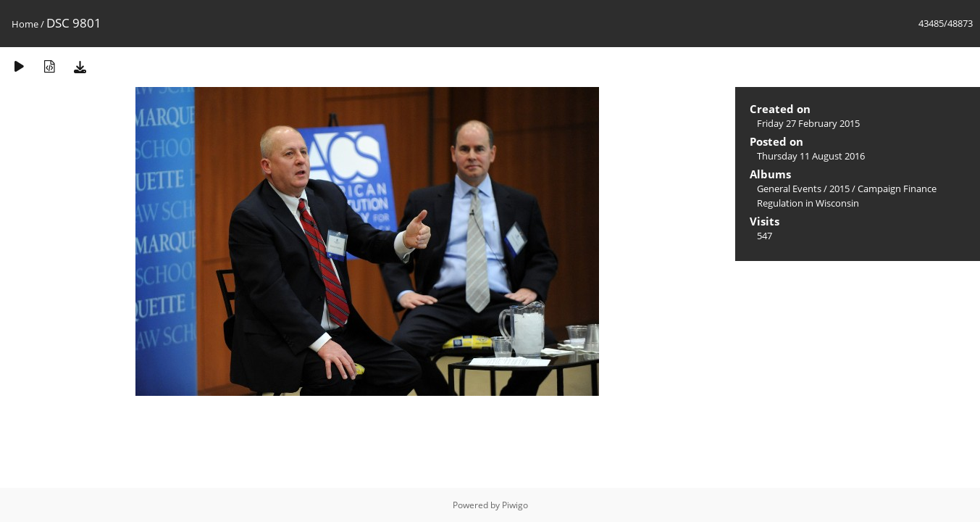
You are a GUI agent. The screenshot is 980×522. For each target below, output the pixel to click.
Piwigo (515, 505)
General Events (789, 188)
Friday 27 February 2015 (808, 123)
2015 (839, 188)
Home (25, 24)
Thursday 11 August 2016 (811, 156)
